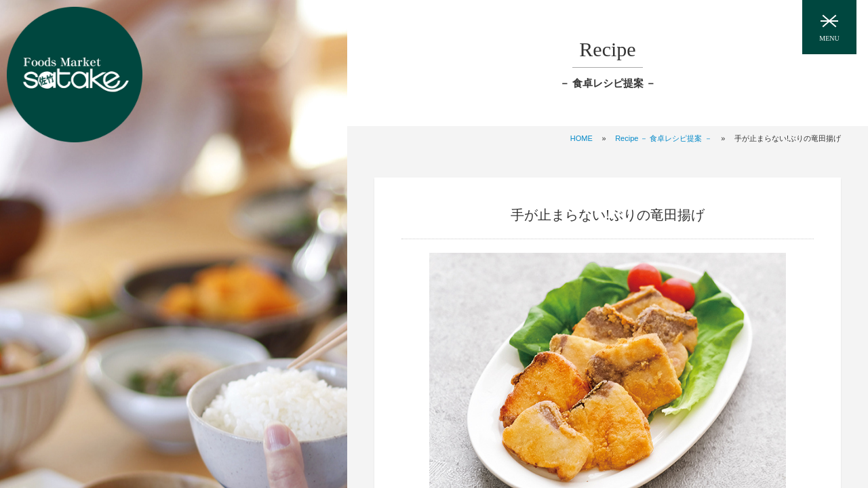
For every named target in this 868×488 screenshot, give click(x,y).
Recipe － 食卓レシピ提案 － (663, 138)
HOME (581, 138)
